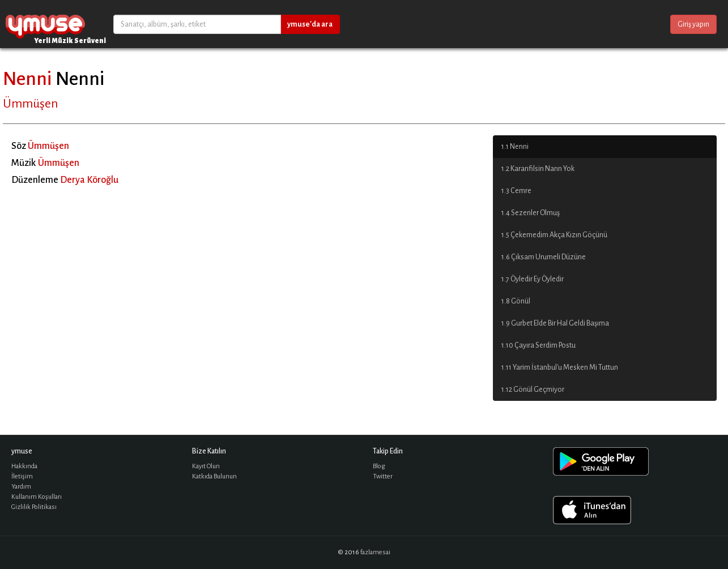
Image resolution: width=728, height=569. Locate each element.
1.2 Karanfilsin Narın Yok (538, 169)
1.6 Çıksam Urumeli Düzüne (544, 257)
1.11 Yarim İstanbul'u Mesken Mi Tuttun (560, 367)
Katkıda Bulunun (214, 476)
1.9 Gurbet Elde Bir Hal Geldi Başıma (555, 323)
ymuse (45, 24)
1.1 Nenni (515, 147)
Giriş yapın (693, 24)
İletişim (22, 476)
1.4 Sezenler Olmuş (531, 213)
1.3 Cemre (516, 191)
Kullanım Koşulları (37, 497)
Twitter (383, 476)
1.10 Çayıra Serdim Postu (538, 345)
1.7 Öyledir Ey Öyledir (533, 279)
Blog (379, 466)
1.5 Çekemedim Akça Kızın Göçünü (554, 235)
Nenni (27, 79)
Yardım (21, 487)
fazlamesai (375, 552)
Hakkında (24, 466)
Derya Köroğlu (89, 180)
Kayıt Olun (206, 466)
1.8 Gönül (516, 301)
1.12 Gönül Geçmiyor (533, 390)
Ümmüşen (30, 104)
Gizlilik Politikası (34, 507)
